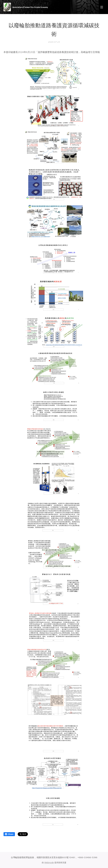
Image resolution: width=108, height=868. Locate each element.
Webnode (49, 863)
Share (9, 834)
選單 (102, 7)
